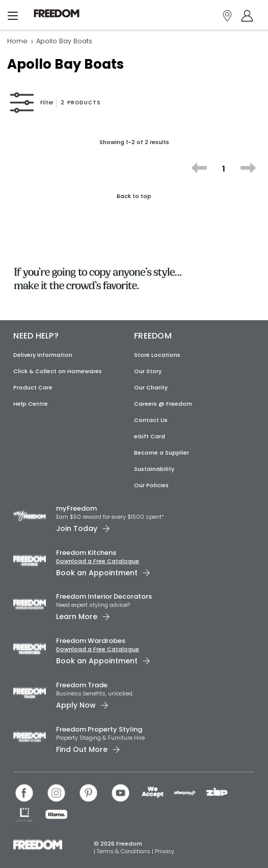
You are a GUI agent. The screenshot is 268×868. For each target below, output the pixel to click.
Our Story (148, 371)
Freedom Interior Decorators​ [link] (104, 596)
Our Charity (151, 387)
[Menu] (13, 18)
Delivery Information (43, 355)
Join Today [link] (77, 528)
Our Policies (151, 485)
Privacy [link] (165, 851)
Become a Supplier (162, 453)
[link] (57, 13)
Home (17, 41)
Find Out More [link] (82, 749)
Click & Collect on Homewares (58, 371)
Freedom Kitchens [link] (86, 553)
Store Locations (157, 355)
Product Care (33, 387)
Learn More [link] (77, 617)
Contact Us (151, 420)
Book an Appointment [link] (97, 573)
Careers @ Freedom (163, 404)
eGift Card (150, 436)
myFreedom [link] (76, 508)
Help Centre (31, 404)
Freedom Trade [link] (82, 685)
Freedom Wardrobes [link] (91, 641)
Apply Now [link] (76, 705)
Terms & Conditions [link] (124, 851)
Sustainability (154, 469)
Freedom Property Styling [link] (99, 729)
